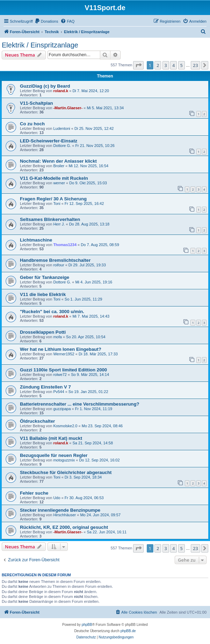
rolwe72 (60, 375)
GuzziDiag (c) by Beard (45, 86)
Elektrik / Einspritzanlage (40, 45)
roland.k (61, 91)
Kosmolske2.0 (65, 426)
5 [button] (182, 65)
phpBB (87, 625)
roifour (59, 265)
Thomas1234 (65, 245)
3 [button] (166, 65)
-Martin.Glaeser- (68, 108)
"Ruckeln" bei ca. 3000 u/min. (52, 312)
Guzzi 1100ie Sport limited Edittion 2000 (63, 370)
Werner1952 (64, 354)
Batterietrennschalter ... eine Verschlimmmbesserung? (80, 404)
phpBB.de (128, 631)
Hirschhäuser (64, 515)
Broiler (59, 166)
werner (59, 183)
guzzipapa (62, 409)
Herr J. (59, 224)
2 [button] (158, 65)
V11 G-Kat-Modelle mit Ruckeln (54, 178)
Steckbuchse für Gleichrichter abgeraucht (66, 472)
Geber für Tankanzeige (45, 277)
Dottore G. (62, 146)
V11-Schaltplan (37, 103)
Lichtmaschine (36, 240)
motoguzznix (64, 460)
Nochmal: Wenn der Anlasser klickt (58, 161)
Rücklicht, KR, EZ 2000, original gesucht (64, 527)
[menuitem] (46, 21)
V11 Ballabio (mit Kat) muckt (51, 438)
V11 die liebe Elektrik (43, 294)
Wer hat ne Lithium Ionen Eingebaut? (61, 349)
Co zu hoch (32, 124)
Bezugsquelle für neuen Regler (54, 455)
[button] (138, 65)
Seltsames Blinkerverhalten (50, 219)
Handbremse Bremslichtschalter (55, 260)
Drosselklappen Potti (43, 332)
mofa (57, 337)
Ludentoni (61, 128)
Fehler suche (34, 493)
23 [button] (195, 65)
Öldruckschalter (37, 421)
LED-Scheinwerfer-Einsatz (49, 141)
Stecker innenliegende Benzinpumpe (60, 510)
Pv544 (59, 392)
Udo (57, 498)
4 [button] (173, 65)
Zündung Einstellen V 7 (45, 387)
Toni (57, 203)
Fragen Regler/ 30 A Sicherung (53, 199)
